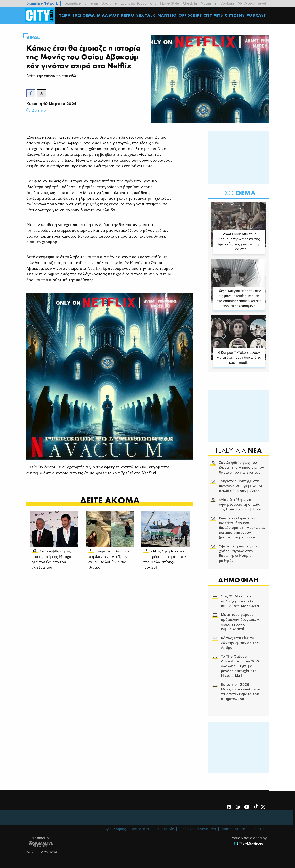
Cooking (227, 3)
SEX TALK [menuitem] (146, 15)
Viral (35, 37)
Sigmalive (73, 3)
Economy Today (134, 3)
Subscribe (259, 828)
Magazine (209, 3)
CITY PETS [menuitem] (214, 15)
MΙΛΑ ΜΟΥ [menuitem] (108, 15)
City (153, 3)
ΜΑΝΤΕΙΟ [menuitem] (167, 15)
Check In (190, 3)
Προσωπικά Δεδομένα (198, 828)
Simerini (91, 3)
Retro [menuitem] (128, 15)
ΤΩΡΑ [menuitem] (65, 15)
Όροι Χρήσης (115, 828)
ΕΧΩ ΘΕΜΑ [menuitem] (84, 15)
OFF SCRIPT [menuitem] (191, 15)
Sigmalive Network (42, 3)
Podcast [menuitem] (257, 15)
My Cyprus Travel (252, 3)
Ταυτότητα (140, 828)
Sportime (109, 3)
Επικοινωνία (164, 828)
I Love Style (170, 3)
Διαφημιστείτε (233, 828)
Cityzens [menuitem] (235, 15)
